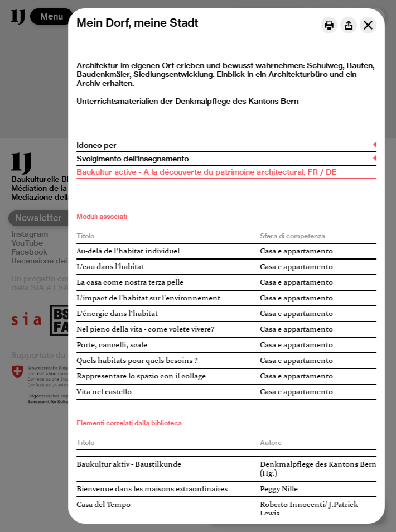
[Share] (349, 25)
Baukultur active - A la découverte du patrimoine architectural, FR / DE (206, 172)
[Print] (329, 25)
